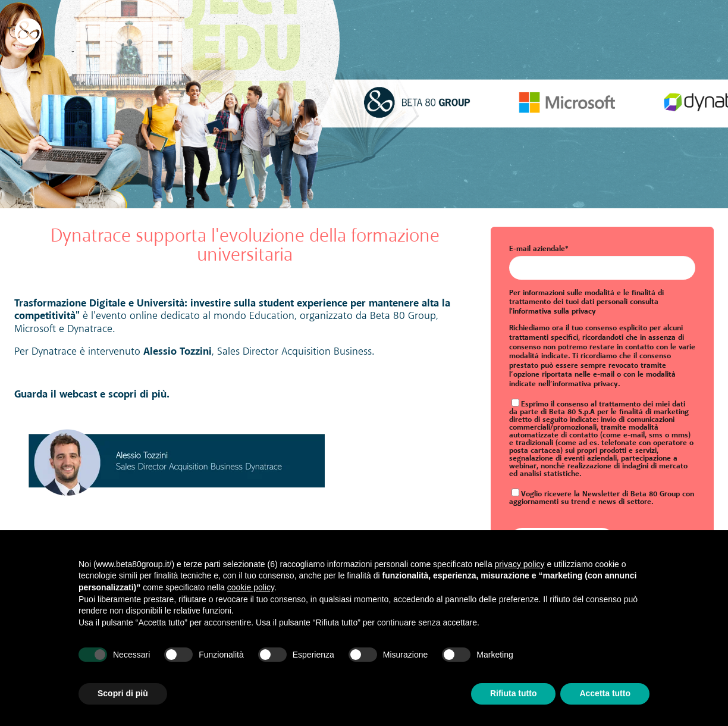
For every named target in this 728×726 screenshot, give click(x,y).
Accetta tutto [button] (605, 693)
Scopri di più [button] (123, 693)
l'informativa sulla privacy (553, 312)
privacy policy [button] (520, 564)
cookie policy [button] (251, 587)
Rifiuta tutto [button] (514, 693)
